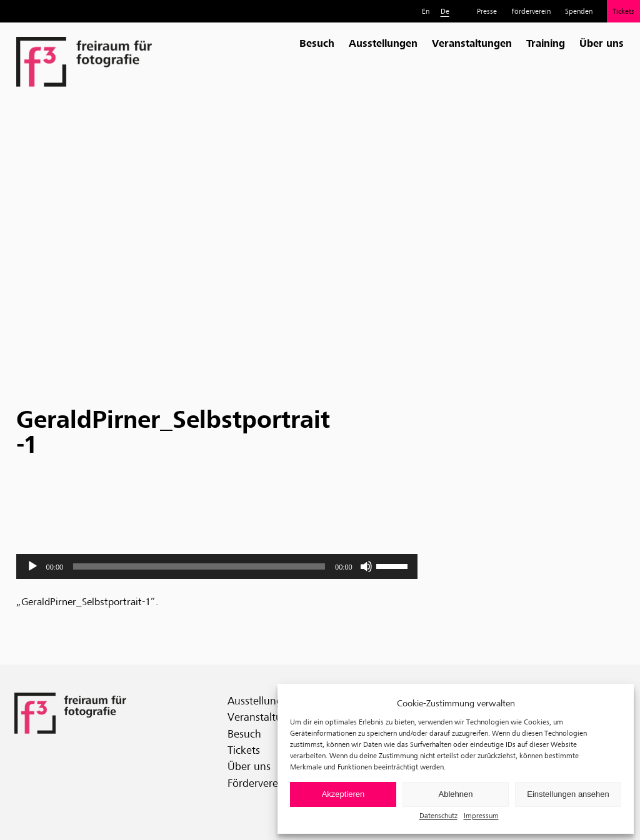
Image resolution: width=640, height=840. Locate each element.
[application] (217, 566)
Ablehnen (456, 794)
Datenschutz (438, 815)
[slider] (199, 566)
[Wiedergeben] (32, 566)
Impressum (481, 815)
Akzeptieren (343, 794)
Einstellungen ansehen (568, 794)
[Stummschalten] (366, 566)
